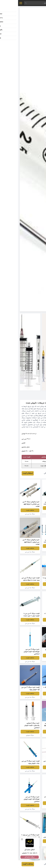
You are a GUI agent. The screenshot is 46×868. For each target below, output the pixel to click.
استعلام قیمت (10, 473)
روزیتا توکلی (30, 473)
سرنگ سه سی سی (34, 512)
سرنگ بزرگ (34, 659)
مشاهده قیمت (34, 508)
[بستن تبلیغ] (4, 839)
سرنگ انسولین (12, 735)
